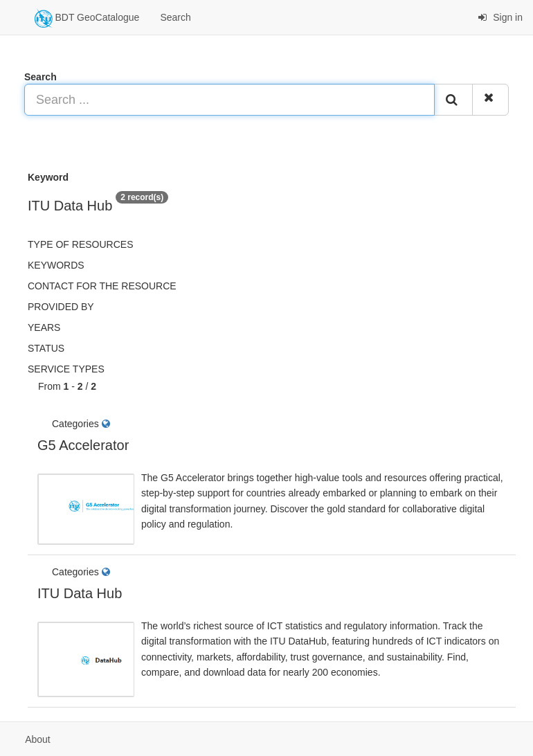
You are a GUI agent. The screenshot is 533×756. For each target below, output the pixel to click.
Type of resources (80, 244)
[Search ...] (229, 100)
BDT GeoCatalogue (87, 18)
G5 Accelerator (83, 445)
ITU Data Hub (80, 593)
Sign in (500, 17)
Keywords (56, 265)
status (46, 348)
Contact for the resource (102, 286)
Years (44, 327)
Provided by (61, 307)
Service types (66, 369)
